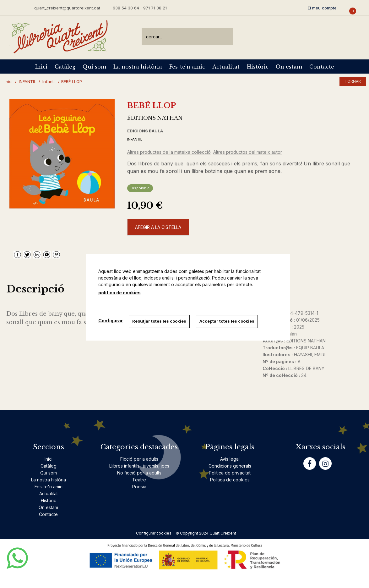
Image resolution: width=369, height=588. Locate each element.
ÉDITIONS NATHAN (155, 118)
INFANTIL (135, 139)
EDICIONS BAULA (145, 131)
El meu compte (322, 8)
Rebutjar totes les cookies (160, 321)
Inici (41, 67)
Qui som (94, 67)
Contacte (322, 67)
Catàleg (65, 67)
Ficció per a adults (139, 459)
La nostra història (138, 67)
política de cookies (119, 293)
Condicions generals (230, 466)
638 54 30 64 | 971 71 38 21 (140, 8)
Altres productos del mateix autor (248, 152)
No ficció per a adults (139, 473)
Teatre (139, 480)
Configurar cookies (154, 533)
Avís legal (230, 459)
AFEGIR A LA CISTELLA (158, 227)
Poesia (139, 487)
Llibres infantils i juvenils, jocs (139, 466)
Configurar (111, 321)
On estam (289, 67)
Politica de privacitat (230, 473)
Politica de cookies (230, 480)
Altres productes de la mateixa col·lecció (169, 152)
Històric (258, 67)
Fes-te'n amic (187, 67)
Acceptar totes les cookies (227, 321)
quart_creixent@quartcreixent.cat (67, 8)
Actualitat (226, 67)
